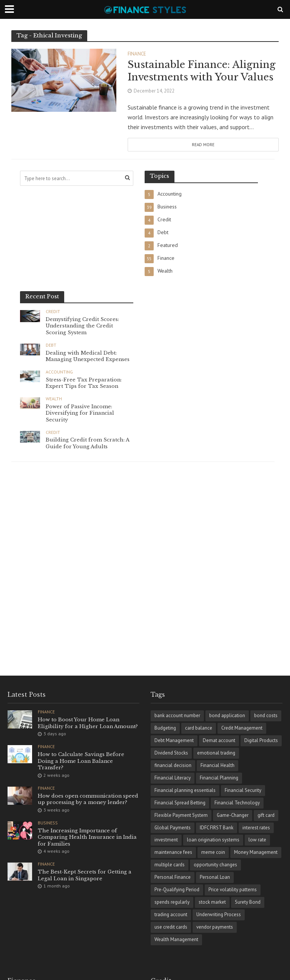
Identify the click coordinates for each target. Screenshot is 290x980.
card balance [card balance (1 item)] (199, 728)
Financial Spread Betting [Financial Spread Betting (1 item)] (180, 803)
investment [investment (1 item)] (166, 840)
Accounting (59, 372)
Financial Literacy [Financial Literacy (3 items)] (173, 778)
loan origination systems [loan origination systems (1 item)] (213, 840)
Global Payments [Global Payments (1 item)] (173, 828)
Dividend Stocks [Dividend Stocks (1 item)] (171, 753)
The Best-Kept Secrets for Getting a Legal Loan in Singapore (85, 876)
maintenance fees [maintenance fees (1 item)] (173, 852)
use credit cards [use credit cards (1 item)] (171, 927)
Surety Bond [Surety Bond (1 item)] (248, 902)
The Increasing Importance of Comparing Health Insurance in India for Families (88, 837)
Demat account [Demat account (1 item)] (219, 740)
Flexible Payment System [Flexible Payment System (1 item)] (181, 815)
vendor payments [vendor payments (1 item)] (215, 927)
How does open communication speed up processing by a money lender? (89, 799)
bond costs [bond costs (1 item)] (266, 715)
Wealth (54, 399)
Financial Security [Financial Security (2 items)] (243, 790)
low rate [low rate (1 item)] (257, 840)
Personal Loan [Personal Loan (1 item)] (215, 877)
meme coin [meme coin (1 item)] (213, 852)
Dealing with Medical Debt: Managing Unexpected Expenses (88, 356)
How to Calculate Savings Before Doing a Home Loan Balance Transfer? (81, 761)
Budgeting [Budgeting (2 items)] (165, 728)
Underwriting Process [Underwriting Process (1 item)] (219, 914)
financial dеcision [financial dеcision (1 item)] (173, 765)
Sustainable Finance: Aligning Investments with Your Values (202, 71)
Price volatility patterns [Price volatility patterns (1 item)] (233, 890)
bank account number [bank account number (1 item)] (177, 715)
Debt (51, 345)
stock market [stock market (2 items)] (212, 902)
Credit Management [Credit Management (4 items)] (242, 728)
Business (48, 823)
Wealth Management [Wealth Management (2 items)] (176, 939)
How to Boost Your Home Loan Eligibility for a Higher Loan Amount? (88, 723)
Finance (137, 54)
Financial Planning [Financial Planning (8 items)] (219, 778)
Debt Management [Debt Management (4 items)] (174, 740)
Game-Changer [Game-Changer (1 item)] (233, 815)
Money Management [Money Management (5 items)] (256, 852)
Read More (203, 145)
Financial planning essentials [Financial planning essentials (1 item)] (185, 790)
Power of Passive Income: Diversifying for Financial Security (80, 413)
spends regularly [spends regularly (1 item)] (172, 902)
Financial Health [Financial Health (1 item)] (217, 765)
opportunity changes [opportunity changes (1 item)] (215, 865)
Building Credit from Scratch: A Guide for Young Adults (88, 444)
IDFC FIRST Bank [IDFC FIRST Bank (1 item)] (217, 828)
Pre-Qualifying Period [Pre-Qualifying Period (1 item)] (177, 890)
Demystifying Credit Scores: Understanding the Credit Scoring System (83, 326)
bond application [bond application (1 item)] (227, 715)
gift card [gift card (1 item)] (266, 815)
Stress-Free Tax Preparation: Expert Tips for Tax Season (84, 383)
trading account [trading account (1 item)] (171, 914)
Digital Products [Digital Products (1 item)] (261, 740)
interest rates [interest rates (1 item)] (256, 828)
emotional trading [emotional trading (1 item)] (216, 753)
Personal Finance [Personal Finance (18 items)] (173, 877)
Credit (53, 312)
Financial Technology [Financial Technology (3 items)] (237, 803)
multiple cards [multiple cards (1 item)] (170, 865)
